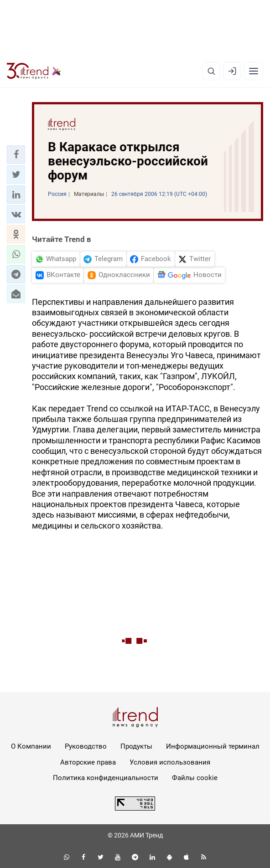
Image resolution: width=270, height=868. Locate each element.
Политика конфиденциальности (106, 778)
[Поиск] (211, 71)
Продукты (136, 746)
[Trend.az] (34, 71)
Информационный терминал (213, 746)
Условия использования (170, 762)
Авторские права (88, 762)
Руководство (86, 746)
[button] (16, 154)
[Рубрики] (254, 71)
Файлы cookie (195, 778)
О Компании (31, 746)
